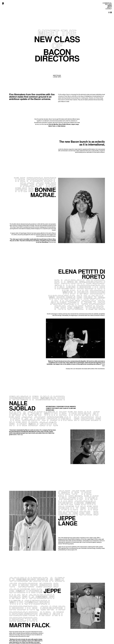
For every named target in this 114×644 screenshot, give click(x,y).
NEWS (110, 6)
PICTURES (108, 5)
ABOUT (109, 8)
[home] (3, 3)
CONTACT (109, 9)
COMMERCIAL (107, 3)
